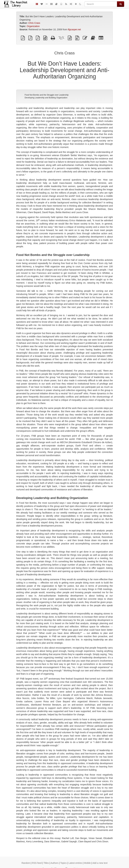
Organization (33, 26)
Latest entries (75, 863)
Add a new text (100, 863)
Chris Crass (34, 23)
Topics (63, 863)
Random (26, 863)
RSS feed (37, 863)
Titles (46, 863)
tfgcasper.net (74, 29)
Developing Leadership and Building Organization (46, 98)
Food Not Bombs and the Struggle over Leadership (47, 95)
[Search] (101, 4)
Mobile (87, 863)
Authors (55, 863)
